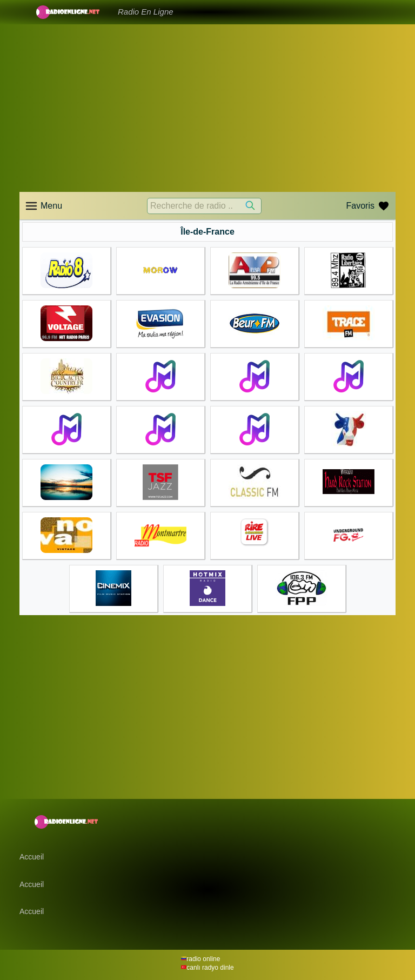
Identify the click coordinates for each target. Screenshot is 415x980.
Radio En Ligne (146, 12)
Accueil (32, 857)
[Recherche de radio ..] (204, 206)
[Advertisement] (207, 108)
